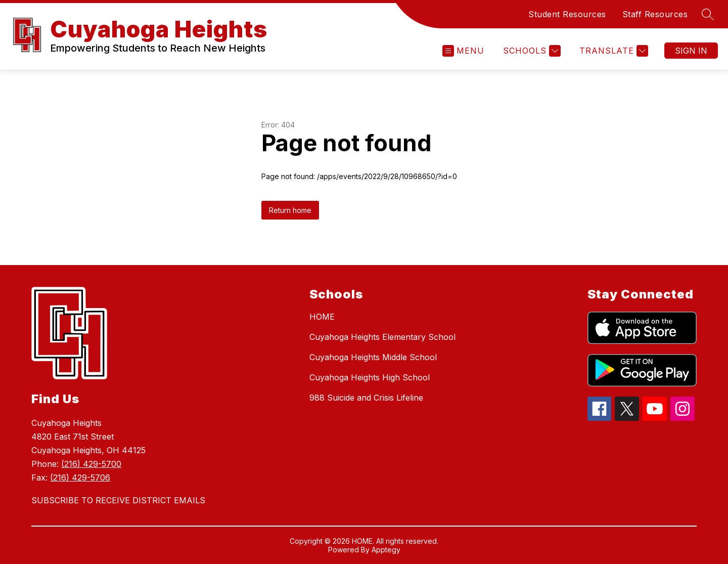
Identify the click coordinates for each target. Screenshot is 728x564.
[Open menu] (463, 51)
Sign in (691, 51)
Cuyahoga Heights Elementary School (382, 337)
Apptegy (386, 550)
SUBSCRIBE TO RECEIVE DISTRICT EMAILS (118, 500)
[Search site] (708, 14)
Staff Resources (655, 14)
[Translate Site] (612, 51)
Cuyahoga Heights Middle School (373, 357)
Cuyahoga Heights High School (370, 377)
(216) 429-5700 (91, 464)
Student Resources (567, 14)
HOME (322, 317)
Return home (290, 210)
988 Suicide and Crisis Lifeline (366, 398)
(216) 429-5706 (80, 478)
